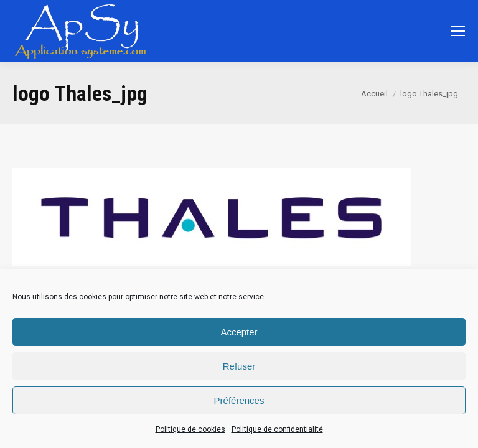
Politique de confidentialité (277, 429)
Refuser (239, 366)
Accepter (239, 332)
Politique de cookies (190, 429)
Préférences (239, 400)
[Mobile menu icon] (458, 31)
